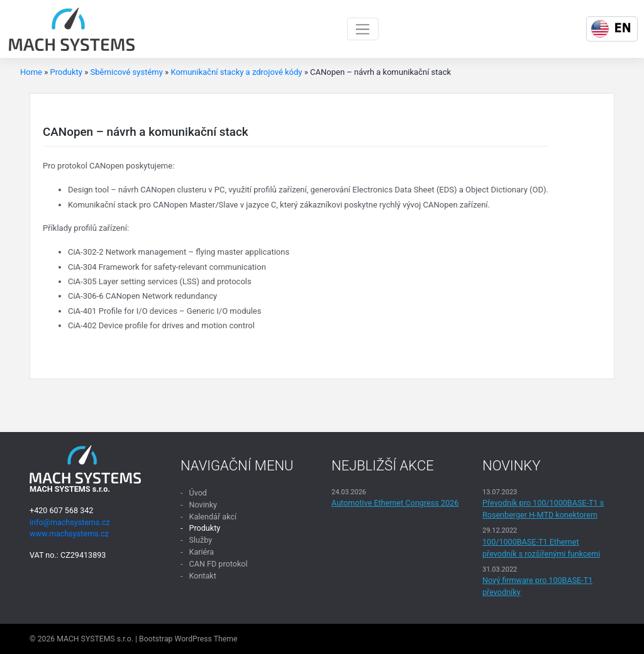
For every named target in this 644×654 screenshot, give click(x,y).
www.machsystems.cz (69, 534)
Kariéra (201, 552)
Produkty (66, 72)
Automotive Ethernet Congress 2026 (395, 503)
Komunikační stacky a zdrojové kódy (236, 72)
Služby (200, 540)
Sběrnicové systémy (126, 72)
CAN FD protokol (218, 564)
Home (31, 72)
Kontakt (202, 576)
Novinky (203, 505)
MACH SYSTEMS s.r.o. (95, 639)
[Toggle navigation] (363, 29)
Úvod (197, 493)
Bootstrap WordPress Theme (188, 639)
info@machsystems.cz (70, 522)
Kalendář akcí (213, 517)
